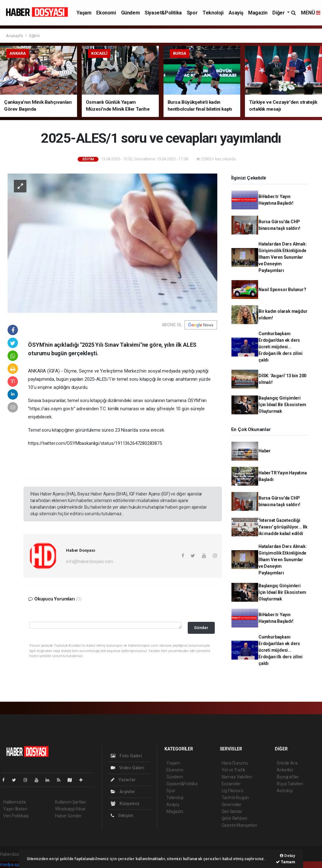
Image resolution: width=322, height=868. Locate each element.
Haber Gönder (68, 816)
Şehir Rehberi (235, 818)
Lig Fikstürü (233, 791)
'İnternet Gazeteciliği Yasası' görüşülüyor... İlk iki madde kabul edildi (283, 527)
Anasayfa (15, 36)
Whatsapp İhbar (70, 809)
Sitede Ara (287, 763)
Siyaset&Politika (163, 13)
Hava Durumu (235, 763)
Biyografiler (288, 777)
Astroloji (285, 791)
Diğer (279, 13)
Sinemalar (232, 804)
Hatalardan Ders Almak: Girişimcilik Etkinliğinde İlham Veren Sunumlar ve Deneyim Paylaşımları (283, 257)
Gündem (130, 13)
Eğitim (35, 36)
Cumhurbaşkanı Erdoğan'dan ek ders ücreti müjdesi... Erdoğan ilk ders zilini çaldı (280, 347)
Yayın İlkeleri (15, 809)
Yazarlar (123, 780)
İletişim (122, 815)
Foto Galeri (126, 756)
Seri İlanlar (232, 811)
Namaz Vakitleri (237, 777)
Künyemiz (125, 804)
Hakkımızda (14, 802)
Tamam (286, 862)
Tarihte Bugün (235, 798)
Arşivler (123, 792)
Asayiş (236, 13)
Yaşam (84, 13)
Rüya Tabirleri (290, 784)
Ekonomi (106, 13)
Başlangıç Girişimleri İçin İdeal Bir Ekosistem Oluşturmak (282, 405)
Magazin (258, 13)
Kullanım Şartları (71, 802)
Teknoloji (213, 13)
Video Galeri (127, 768)
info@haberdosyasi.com (90, 561)
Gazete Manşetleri (239, 825)
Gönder (201, 628)
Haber (265, 451)
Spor (192, 13)
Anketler (285, 770)
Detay (288, 856)
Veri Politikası (16, 816)
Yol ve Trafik (234, 770)
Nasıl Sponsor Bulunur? (282, 290)
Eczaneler (231, 784)
